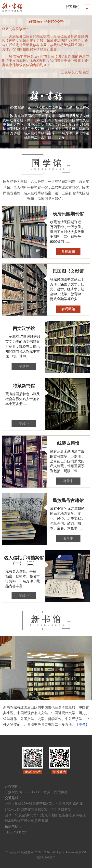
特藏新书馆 (24, 386)
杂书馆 (20, 7)
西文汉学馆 (24, 329)
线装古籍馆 (68, 443)
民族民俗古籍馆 (68, 501)
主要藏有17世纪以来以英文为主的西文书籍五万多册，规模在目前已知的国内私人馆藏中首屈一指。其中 (23, 347)
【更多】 (62, 137)
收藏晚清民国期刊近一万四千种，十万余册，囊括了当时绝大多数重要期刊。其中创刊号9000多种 (67, 232)
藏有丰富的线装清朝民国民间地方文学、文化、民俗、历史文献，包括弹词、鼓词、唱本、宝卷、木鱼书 (67, 519)
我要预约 (73, 7)
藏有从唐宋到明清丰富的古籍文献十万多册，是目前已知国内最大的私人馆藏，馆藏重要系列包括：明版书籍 (67, 461)
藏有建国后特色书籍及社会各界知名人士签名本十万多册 (23, 399)
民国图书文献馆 (68, 271)
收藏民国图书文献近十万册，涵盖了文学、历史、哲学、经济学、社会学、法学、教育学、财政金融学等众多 (67, 289)
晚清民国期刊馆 (68, 214)
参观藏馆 (68, 252)
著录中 (24, 366)
